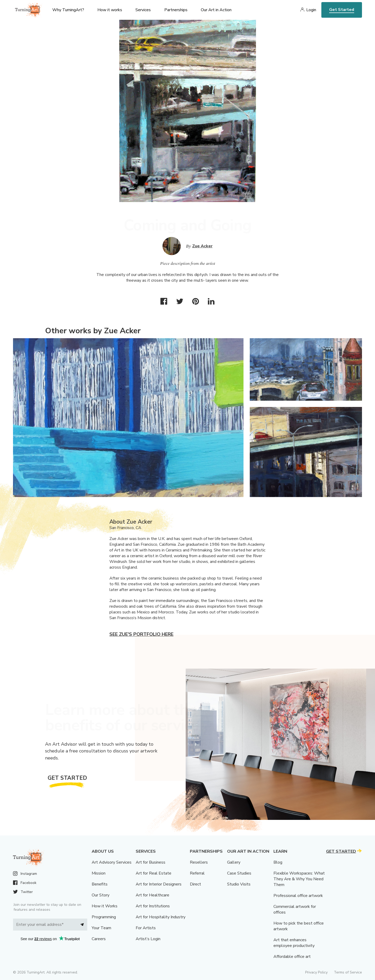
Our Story (101, 895)
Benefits (100, 884)
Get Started (342, 10)
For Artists (146, 928)
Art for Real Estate (154, 873)
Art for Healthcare (152, 895)
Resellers (199, 862)
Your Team (101, 928)
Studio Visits (239, 884)
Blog (278, 862)
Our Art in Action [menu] (216, 10)
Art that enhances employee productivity (294, 943)
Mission (99, 873)
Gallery (234, 862)
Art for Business (151, 862)
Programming (104, 917)
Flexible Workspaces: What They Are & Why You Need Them (299, 879)
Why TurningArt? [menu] (68, 10)
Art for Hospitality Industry (161, 917)
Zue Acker (202, 246)
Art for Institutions (153, 906)
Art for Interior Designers (159, 884)
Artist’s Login (148, 939)
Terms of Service (348, 972)
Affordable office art (292, 957)
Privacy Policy (316, 972)
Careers (99, 939)
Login (311, 10)
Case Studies (239, 873)
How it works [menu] (110, 10)
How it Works (105, 906)
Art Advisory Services (112, 862)
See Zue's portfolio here (141, 634)
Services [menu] (143, 10)
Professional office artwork (298, 896)
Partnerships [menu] (176, 10)
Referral (197, 873)
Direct (195, 884)
